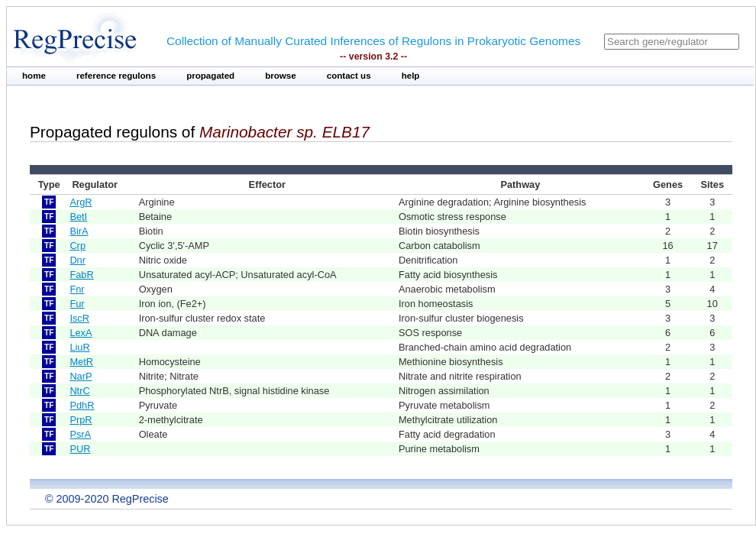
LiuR (79, 347)
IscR (79, 318)
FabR (81, 275)
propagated (210, 76)
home (34, 76)
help (411, 76)
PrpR (81, 420)
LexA (81, 333)
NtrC (79, 391)
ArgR (81, 202)
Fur (77, 304)
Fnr (77, 289)
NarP (81, 376)
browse (281, 76)
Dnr (78, 260)
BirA (79, 231)
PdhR (82, 405)
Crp (78, 246)
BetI (78, 217)
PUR (80, 449)
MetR (81, 362)
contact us (349, 76)
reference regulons (116, 76)
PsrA (80, 434)
